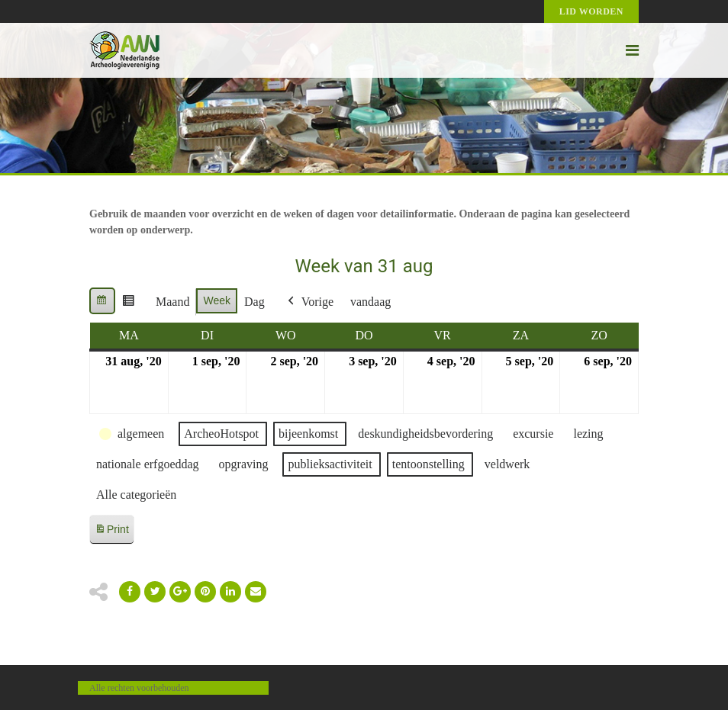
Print (111, 532)
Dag (254, 302)
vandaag (370, 302)
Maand (172, 302)
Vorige (309, 302)
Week (217, 300)
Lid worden (591, 11)
